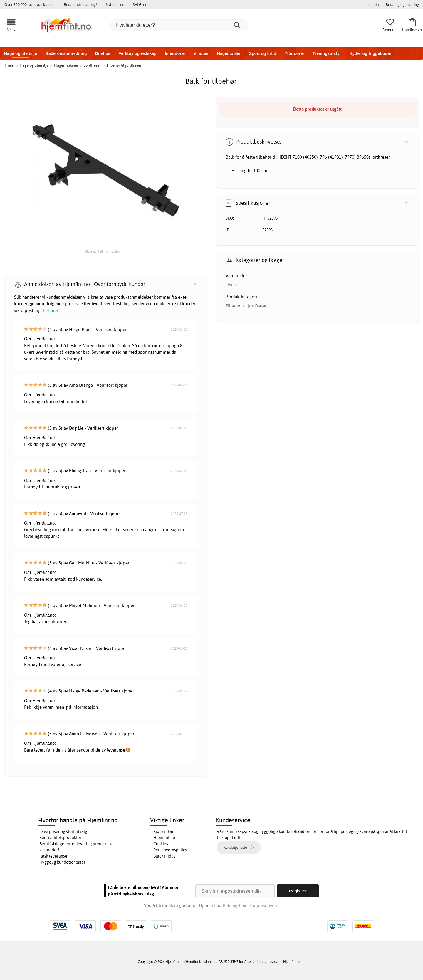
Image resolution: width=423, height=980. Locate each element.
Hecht (231, 285)
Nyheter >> (115, 4)
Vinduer (201, 53)
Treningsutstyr (327, 53)
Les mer (51, 310)
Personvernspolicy (170, 850)
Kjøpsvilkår (163, 831)
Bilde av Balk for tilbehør (103, 251)
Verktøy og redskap (138, 53)
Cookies (161, 844)
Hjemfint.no (164, 838)
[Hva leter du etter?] (179, 25)
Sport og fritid (263, 53)
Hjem (9, 65)
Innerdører (175, 53)
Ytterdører (294, 53)
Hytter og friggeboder (370, 53)
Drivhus (103, 53)
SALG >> (140, 4)
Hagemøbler (229, 53)
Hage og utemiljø (21, 53)
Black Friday (164, 856)
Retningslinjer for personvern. (251, 905)
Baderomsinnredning (66, 53)
